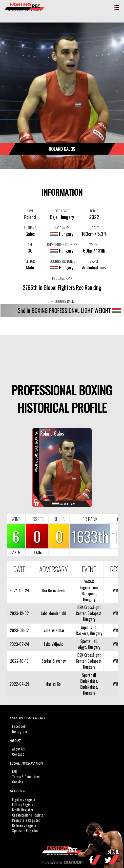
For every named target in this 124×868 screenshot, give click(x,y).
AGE (30, 244)
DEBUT (94, 211)
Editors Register (23, 805)
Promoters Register (26, 820)
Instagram (20, 732)
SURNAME (30, 228)
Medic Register (23, 810)
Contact (18, 754)
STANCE (94, 261)
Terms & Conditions (26, 777)
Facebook (19, 726)
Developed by (62, 863)
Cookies (18, 782)
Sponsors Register (25, 831)
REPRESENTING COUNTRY (62, 244)
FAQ (15, 771)
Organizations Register (28, 815)
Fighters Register (24, 799)
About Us (18, 749)
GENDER (30, 261)
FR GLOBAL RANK (62, 278)
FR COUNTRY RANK (62, 301)
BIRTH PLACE (62, 211)
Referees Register (25, 825)
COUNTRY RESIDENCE (62, 261)
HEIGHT (94, 228)
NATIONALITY (62, 228)
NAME (30, 211)
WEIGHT (94, 244)
